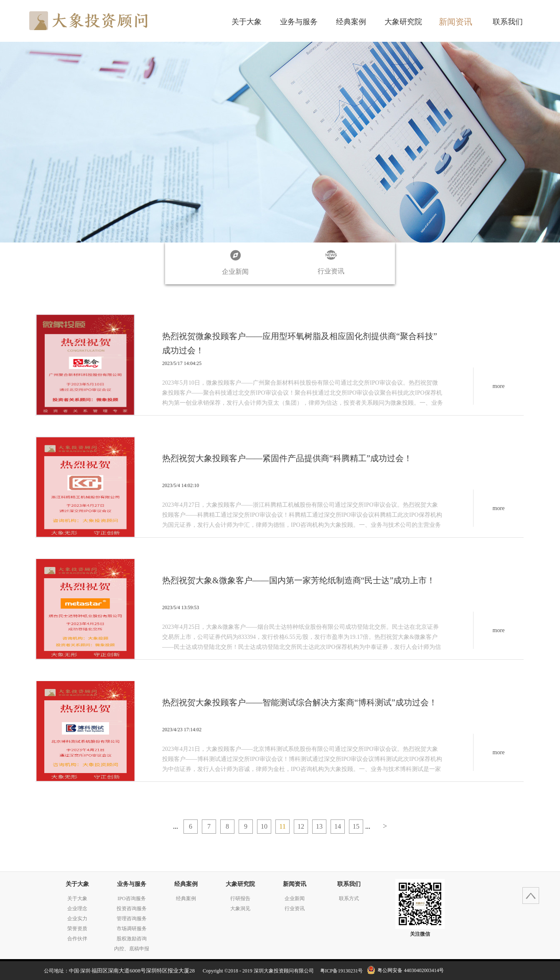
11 (282, 826)
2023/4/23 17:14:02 (182, 730)
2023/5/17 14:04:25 (182, 363)
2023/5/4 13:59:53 (181, 607)
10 (264, 826)
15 (356, 826)
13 (319, 826)
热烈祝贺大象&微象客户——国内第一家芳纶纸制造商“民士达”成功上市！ (299, 580)
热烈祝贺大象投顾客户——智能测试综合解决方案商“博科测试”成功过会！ (300, 702)
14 (338, 826)
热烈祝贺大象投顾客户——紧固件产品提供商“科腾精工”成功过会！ (287, 458)
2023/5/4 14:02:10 (181, 485)
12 (301, 826)
